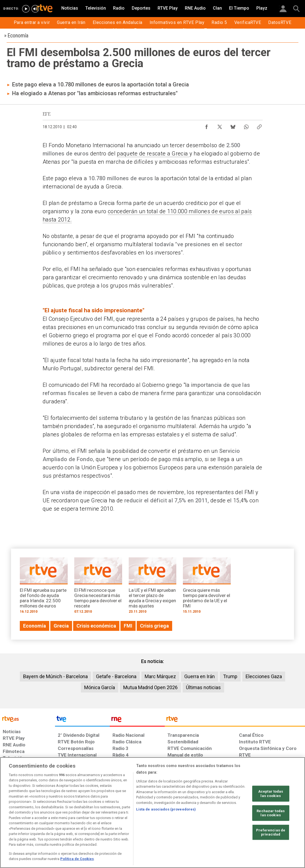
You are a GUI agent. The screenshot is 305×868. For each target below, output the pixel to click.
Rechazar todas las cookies (271, 813)
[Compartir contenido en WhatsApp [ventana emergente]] (246, 125)
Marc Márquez (160, 676)
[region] (152, 813)
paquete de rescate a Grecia (153, 154)
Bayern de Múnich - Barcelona (55, 676)
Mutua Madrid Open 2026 (150, 687)
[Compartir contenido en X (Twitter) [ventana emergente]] (220, 125)
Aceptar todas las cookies (271, 794)
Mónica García (100, 687)
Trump (230, 676)
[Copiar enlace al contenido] (259, 125)
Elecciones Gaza (264, 676)
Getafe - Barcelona (116, 676)
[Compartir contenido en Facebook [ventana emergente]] (207, 125)
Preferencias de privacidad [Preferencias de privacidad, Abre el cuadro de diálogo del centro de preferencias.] (271, 832)
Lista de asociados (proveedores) (166, 809)
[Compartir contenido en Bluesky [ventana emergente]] (233, 125)
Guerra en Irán (200, 676)
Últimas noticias (203, 687)
